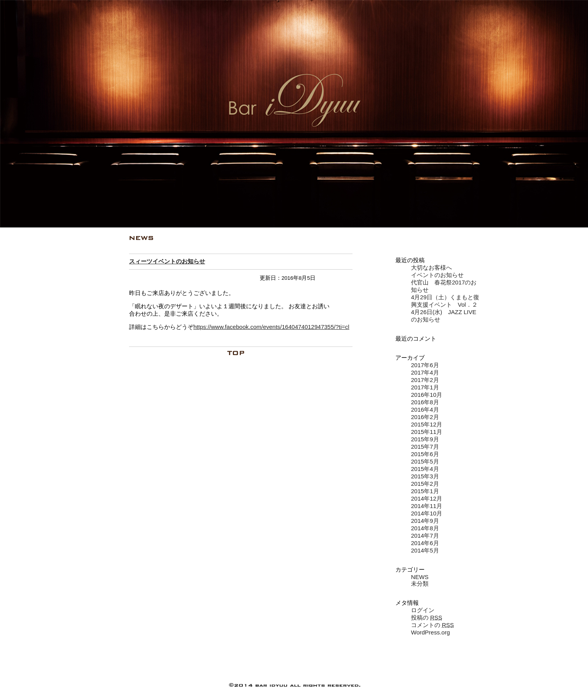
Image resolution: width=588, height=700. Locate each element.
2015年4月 (425, 469)
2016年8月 (425, 402)
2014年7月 (425, 536)
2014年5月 (425, 550)
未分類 (420, 584)
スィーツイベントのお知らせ (167, 261)
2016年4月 (425, 410)
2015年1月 (425, 491)
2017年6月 (425, 365)
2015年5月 (425, 461)
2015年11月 (427, 432)
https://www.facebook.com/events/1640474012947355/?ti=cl (271, 327)
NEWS (420, 577)
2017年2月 (425, 380)
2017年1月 (425, 387)
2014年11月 (427, 506)
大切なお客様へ (431, 267)
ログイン (423, 610)
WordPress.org (430, 632)
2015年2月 (425, 484)
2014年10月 (427, 513)
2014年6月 (425, 543)
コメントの (432, 625)
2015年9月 (425, 439)
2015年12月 (427, 424)
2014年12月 (427, 498)
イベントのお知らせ (437, 275)
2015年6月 (425, 454)
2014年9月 (425, 521)
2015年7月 (425, 447)
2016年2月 (425, 417)
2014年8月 (425, 528)
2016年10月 (427, 395)
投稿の (427, 617)
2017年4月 (425, 372)
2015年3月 (425, 476)
